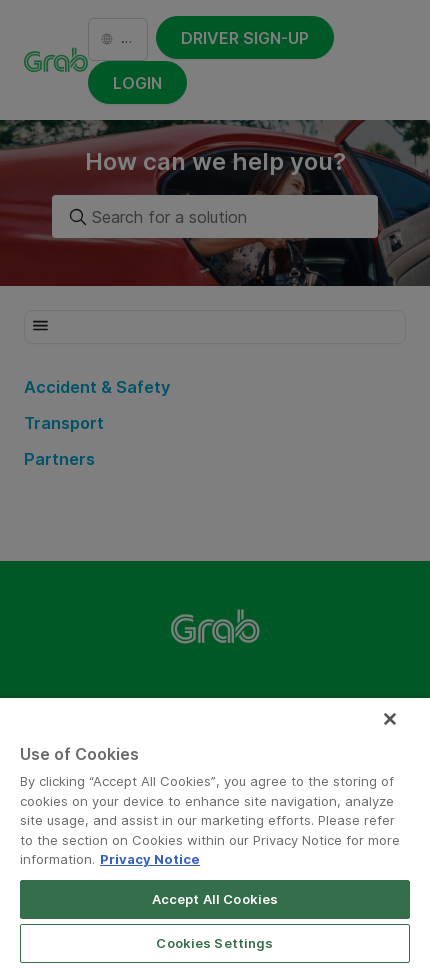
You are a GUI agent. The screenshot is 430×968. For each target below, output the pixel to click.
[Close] (390, 719)
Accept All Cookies (215, 899)
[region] (215, 833)
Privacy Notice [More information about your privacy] (150, 859)
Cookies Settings (214, 943)
